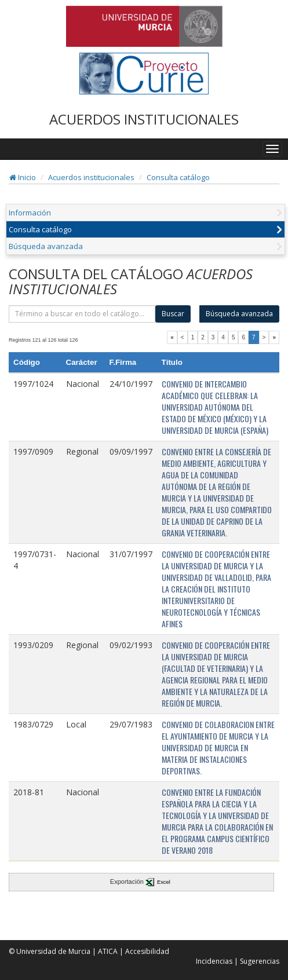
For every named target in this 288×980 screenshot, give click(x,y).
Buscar (173, 314)
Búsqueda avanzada (46, 246)
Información (30, 213)
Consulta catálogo (178, 177)
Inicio (23, 177)
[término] (82, 314)
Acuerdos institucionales (91, 177)
